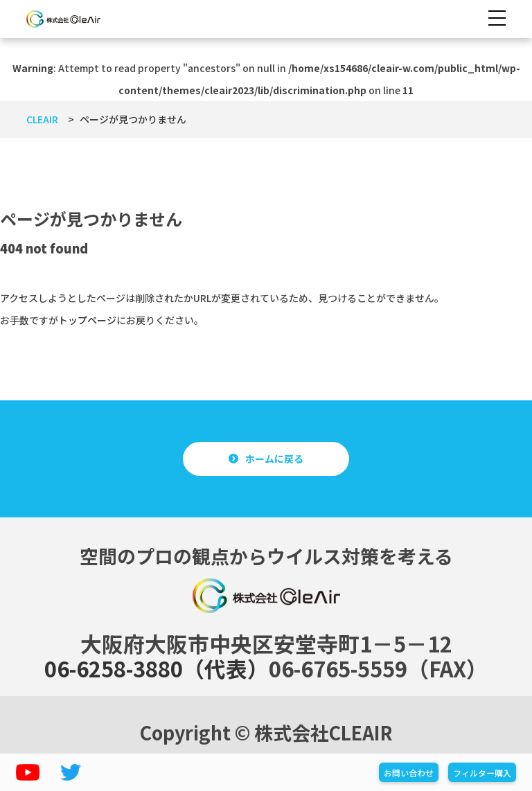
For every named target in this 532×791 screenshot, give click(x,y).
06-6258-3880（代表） (157, 668)
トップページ (87, 320)
